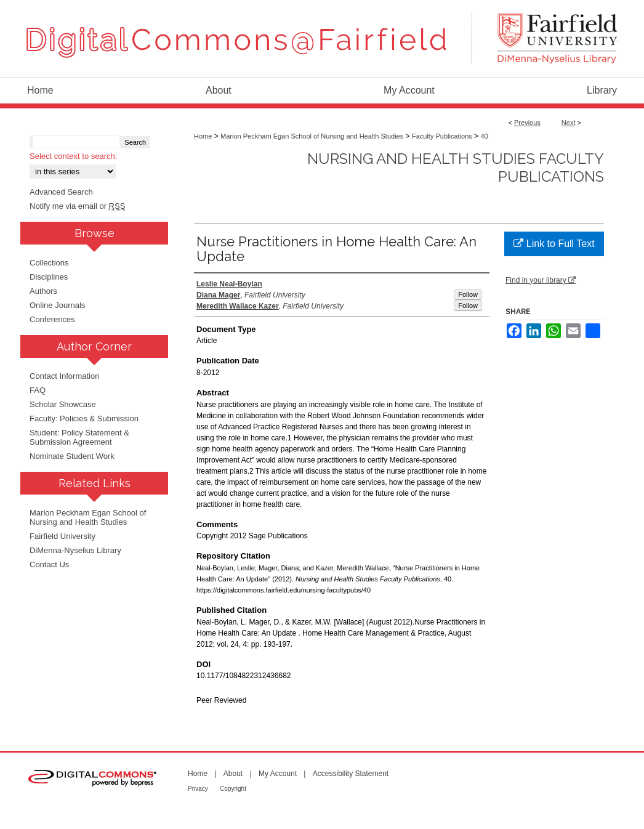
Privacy (198, 789)
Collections (49, 263)
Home (203, 136)
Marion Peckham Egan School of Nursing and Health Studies (312, 136)
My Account (278, 774)
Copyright (233, 789)
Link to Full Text (554, 244)
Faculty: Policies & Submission (84, 419)
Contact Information (64, 376)
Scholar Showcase (63, 404)
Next (569, 123)
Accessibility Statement (351, 774)
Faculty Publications (442, 136)
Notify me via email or (77, 206)
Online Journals (57, 305)
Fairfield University (62, 536)
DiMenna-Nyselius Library (75, 550)
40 (484, 136)
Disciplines (49, 277)
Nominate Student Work (72, 456)
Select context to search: (73, 156)
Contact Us (49, 564)
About (233, 774)
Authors (43, 291)
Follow (468, 294)
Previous (527, 123)
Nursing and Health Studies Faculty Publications (456, 168)
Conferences (52, 319)
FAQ (38, 390)
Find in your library (541, 280)
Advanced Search (61, 192)
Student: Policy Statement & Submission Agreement (79, 437)
